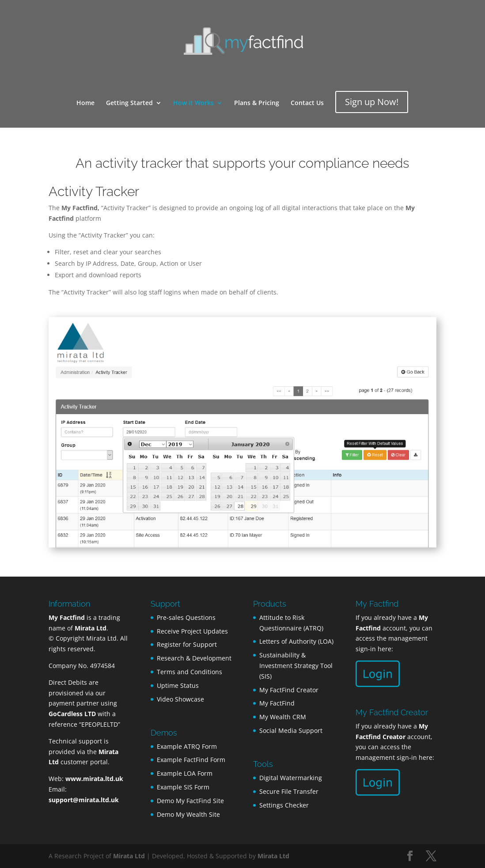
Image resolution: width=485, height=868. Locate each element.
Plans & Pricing (257, 103)
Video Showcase (180, 699)
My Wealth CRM (283, 717)
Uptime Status (178, 685)
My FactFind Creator (289, 690)
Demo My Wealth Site (188, 814)
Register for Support (187, 644)
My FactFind (277, 703)
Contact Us (307, 103)
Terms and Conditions (189, 672)
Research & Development (194, 658)
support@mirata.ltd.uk (84, 800)
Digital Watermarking (291, 778)
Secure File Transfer (289, 791)
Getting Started (129, 103)
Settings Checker (284, 805)
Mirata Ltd (129, 856)
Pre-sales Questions (186, 617)
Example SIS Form (183, 787)
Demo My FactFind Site (190, 801)
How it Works (193, 103)
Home (85, 103)
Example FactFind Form (191, 760)
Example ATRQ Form (187, 746)
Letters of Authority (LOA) (296, 641)
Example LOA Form (185, 773)
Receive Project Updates (192, 631)
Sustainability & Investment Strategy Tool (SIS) (296, 666)
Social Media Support (291, 730)
